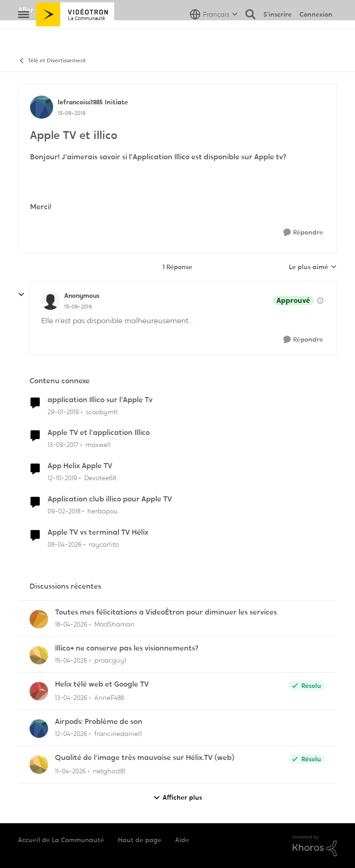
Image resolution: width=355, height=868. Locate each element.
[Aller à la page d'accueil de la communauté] (75, 35)
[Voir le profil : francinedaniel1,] (39, 729)
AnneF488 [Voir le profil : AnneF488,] (109, 698)
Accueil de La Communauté (61, 840)
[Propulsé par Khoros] (315, 846)
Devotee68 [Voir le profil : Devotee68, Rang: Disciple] (100, 478)
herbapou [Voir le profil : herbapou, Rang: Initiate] (103, 511)
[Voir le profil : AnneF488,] (39, 691)
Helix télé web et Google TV (102, 684)
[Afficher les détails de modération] (320, 301)
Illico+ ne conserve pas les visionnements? (127, 648)
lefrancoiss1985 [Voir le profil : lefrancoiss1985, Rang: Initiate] (80, 102)
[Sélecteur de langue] (214, 35)
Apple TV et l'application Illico (99, 433)
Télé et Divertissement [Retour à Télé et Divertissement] (52, 61)
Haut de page (140, 840)
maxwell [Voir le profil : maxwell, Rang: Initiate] (98, 445)
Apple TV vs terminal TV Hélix (98, 532)
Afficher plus (177, 798)
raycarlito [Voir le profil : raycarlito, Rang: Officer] (104, 544)
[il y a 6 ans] (62, 478)
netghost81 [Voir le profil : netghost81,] (109, 771)
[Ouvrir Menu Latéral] (24, 35)
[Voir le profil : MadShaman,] (39, 619)
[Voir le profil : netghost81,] (39, 765)
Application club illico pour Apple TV (110, 499)
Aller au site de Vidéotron (62, 10)
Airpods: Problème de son (99, 722)
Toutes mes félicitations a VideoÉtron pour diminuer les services (166, 612)
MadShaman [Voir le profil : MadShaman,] (114, 624)
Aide (182, 840)
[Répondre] (303, 232)
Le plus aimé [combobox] (313, 267)
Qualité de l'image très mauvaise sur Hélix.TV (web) (145, 758)
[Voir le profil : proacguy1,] (39, 655)
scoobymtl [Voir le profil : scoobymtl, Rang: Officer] (102, 411)
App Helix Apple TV (80, 466)
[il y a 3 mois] (65, 545)
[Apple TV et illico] (78, 307)
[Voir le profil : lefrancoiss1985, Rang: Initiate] (42, 107)
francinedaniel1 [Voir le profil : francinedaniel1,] (118, 734)
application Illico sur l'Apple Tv (100, 400)
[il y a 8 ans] (63, 445)
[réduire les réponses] (21, 295)
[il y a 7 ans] (63, 412)
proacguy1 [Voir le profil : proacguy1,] (110, 660)
